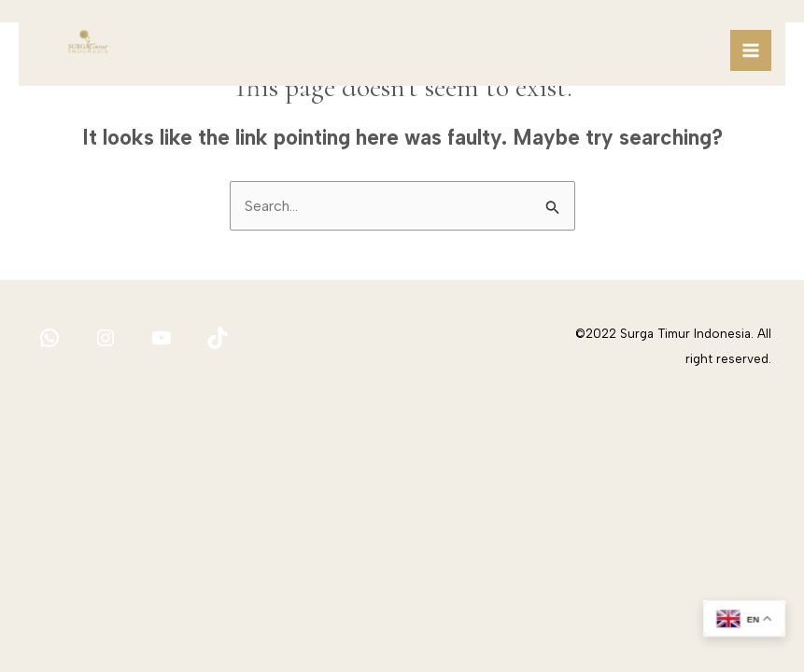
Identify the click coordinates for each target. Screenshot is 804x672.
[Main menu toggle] (751, 50)
